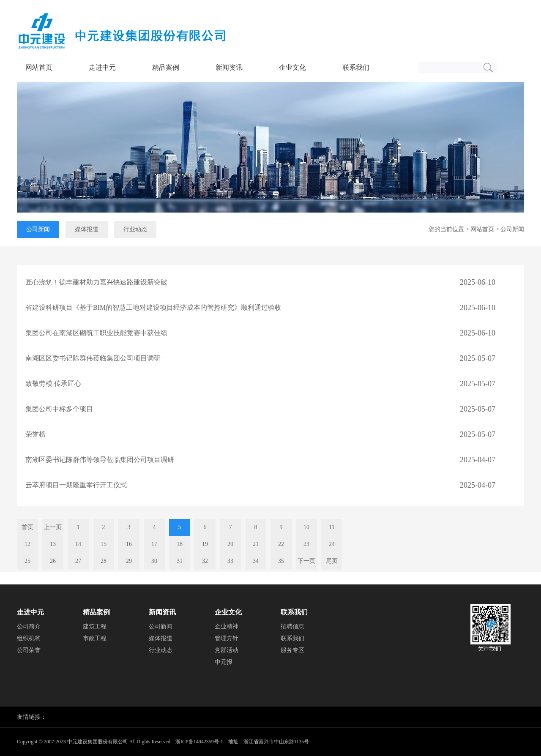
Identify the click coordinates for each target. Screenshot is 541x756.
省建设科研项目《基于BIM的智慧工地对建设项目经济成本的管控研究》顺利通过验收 (153, 307)
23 (306, 544)
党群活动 (227, 650)
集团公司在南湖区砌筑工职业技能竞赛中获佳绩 (96, 333)
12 (27, 544)
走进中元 (102, 67)
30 (154, 561)
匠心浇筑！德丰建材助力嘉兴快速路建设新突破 (96, 282)
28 (104, 561)
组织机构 (29, 638)
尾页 (332, 561)
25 (27, 561)
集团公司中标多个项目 (59, 409)
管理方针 (227, 638)
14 (78, 544)
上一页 (53, 527)
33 (230, 561)
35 (281, 561)
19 (205, 544)
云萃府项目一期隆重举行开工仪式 (76, 485)
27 (78, 561)
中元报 (224, 662)
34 (256, 561)
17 (154, 544)
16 (129, 544)
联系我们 (356, 67)
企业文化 (292, 67)
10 (306, 527)
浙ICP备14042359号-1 (199, 742)
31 (180, 561)
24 (332, 544)
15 (104, 544)
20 (230, 544)
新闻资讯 (229, 67)
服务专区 (292, 650)
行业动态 (135, 229)
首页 (27, 527)
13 (53, 544)
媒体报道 (87, 229)
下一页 (306, 561)
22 (281, 544)
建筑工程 (95, 626)
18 (180, 544)
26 (53, 561)
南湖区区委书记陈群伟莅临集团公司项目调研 (93, 358)
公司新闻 (38, 229)
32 (205, 561)
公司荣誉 (29, 650)
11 (332, 527)
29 (129, 561)
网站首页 (39, 67)
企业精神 (227, 626)
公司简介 (29, 626)
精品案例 (166, 67)
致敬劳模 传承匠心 (53, 383)
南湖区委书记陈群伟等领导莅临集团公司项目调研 (100, 460)
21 (256, 544)
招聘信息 (292, 626)
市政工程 (95, 638)
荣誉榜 (36, 434)
